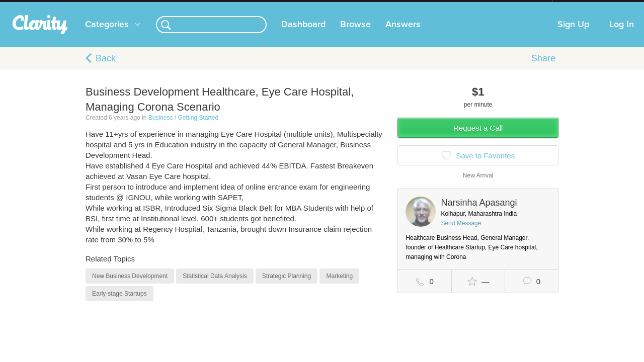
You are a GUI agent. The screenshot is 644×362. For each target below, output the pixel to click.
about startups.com (588, 7)
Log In (622, 35)
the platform (70, 6)
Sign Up (573, 35)
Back (106, 68)
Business (161, 128)
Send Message (461, 233)
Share (543, 68)
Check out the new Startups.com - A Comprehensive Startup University (443, 7)
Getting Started (198, 128)
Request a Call (478, 138)
